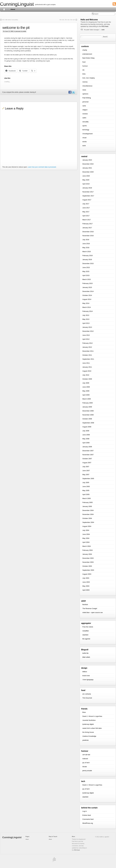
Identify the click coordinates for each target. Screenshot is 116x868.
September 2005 (88, 479)
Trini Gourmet (87, 698)
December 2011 (88, 351)
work (84, 146)
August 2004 (87, 526)
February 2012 (88, 343)
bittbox (85, 672)
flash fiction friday (88, 58)
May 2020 (86, 180)
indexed (85, 759)
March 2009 (87, 399)
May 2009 (86, 391)
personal (18, 31)
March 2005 (87, 498)
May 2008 (86, 439)
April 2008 (86, 443)
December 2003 (88, 558)
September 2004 (88, 522)
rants (84, 106)
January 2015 (87, 287)
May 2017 (86, 212)
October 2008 (87, 419)
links (84, 74)
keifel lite (85, 653)
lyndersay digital (88, 724)
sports (85, 126)
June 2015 (86, 267)
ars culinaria (87, 694)
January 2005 (87, 506)
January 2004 (87, 554)
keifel (103, 30)
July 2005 (86, 483)
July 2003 (86, 578)
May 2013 (86, 319)
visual (84, 138)
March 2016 (87, 252)
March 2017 (87, 220)
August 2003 (87, 574)
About (13, 9)
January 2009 (87, 407)
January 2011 (87, 367)
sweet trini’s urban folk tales (92, 728)
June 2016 (86, 244)
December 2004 (88, 510)
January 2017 (87, 228)
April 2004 (86, 542)
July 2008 (86, 431)
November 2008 (88, 415)
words (85, 142)
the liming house (88, 732)
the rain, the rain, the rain (67, 20)
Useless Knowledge (89, 736)
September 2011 (88, 359)
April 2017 (86, 216)
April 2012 (86, 339)
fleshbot (85, 605)
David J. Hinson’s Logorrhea (92, 716)
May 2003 (86, 586)
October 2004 (87, 518)
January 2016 (87, 260)
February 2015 (88, 283)
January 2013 (87, 327)
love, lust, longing (88, 78)
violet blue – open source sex (93, 612)
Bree (84, 712)
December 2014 (88, 291)
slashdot (85, 635)
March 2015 (87, 279)
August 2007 (87, 463)
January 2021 (87, 168)
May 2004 (86, 538)
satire (84, 118)
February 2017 (88, 224)
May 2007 (86, 475)
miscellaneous (87, 86)
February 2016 (88, 256)
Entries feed (87, 815)
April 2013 (86, 323)
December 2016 (88, 232)
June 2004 (86, 534)
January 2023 (87, 160)
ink (83, 70)
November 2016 (88, 236)
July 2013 (86, 315)
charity (85, 50)
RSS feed (105, 26)
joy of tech (86, 763)
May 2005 (86, 490)
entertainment (87, 54)
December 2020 (88, 172)
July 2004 (86, 530)
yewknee (85, 740)
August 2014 (87, 299)
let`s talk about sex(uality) (10, 20)
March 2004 (87, 546)
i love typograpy (88, 680)
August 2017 (87, 200)
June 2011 (86, 363)
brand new (86, 676)
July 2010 (86, 375)
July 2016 (86, 240)
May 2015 (86, 271)
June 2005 (86, 486)
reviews (85, 114)
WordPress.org (88, 823)
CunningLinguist (17, 4)
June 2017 (86, 208)
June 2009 (86, 387)
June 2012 (86, 335)
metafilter (86, 631)
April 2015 (86, 275)
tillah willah (86, 657)
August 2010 (87, 371)
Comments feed (88, 819)
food (84, 62)
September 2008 (88, 423)
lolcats (85, 767)
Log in (85, 811)
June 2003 (86, 582)
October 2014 (87, 295)
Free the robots (88, 627)
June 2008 (86, 435)
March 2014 (87, 307)
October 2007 (87, 459)
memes (85, 82)
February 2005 (88, 502)
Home (4, 9)
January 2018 (87, 188)
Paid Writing (87, 98)
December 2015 (88, 263)
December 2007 (88, 451)
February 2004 (88, 550)
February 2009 (88, 403)
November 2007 (88, 455)
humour (85, 66)
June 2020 (86, 176)
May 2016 (86, 248)
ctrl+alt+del (86, 755)
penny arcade (87, 771)
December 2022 (88, 164)
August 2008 (87, 427)
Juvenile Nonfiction (89, 720)
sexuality (85, 122)
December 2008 (88, 411)
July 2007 (86, 467)
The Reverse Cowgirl (90, 608)
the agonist (86, 639)
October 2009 (87, 379)
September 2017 (88, 196)
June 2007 (86, 471)
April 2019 (86, 184)
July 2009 (86, 383)
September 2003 (88, 570)
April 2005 (86, 494)
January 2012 (87, 347)
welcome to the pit (16, 28)
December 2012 (88, 331)
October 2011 (87, 355)
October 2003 (87, 566)
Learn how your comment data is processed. (42, 167)
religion (85, 110)
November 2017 (88, 192)
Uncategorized (87, 134)
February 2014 (88, 311)
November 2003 (88, 562)
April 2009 (86, 395)
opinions (85, 94)
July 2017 (86, 204)
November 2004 (88, 514)
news (84, 90)
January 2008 (87, 447)
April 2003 (86, 590)
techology (86, 130)
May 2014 (86, 303)
